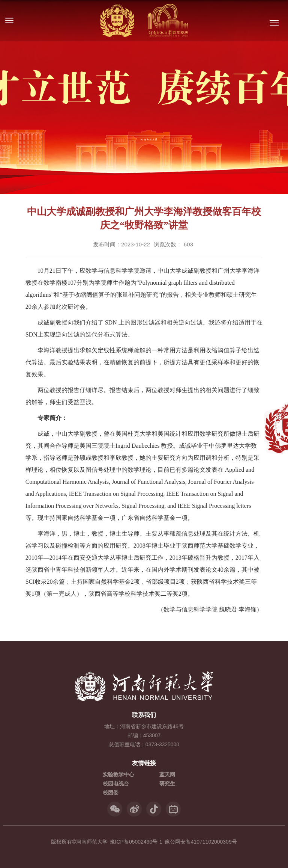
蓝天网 (167, 774)
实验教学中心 (118, 774)
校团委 (111, 793)
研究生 (167, 783)
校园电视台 (116, 783)
